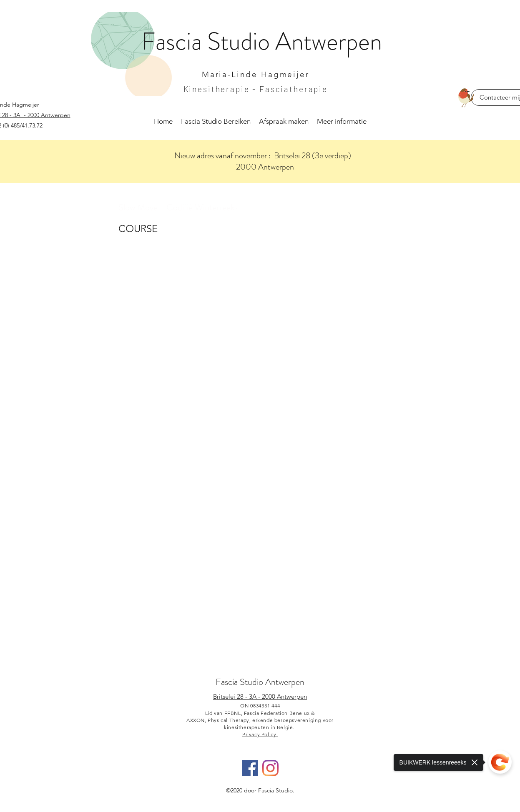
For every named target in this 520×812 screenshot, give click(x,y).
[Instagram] (270, 768)
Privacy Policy (260, 734)
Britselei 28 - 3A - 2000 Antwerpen (260, 696)
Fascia (174, 41)
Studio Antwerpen (272, 682)
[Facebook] (250, 768)
